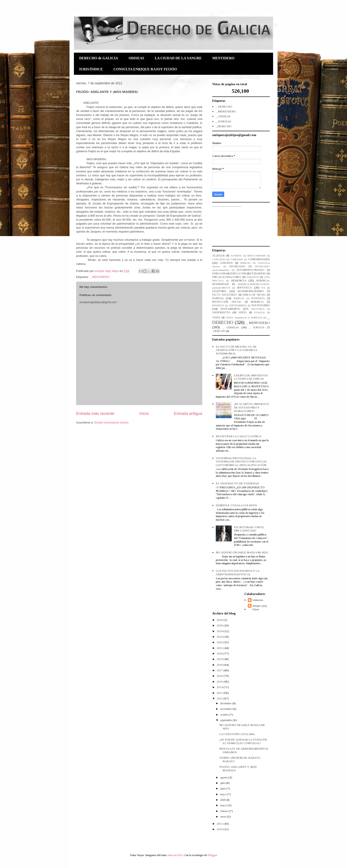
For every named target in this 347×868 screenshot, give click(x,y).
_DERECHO (224, 126)
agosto (224, 777)
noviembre (226, 709)
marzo (224, 805)
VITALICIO (259, 313)
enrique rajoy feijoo (260, 607)
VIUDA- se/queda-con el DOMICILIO (244, 318)
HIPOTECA (244, 288)
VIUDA (216, 318)
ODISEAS (136, 58)
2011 (220, 824)
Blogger (212, 855)
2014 (220, 687)
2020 (220, 653)
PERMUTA (239, 298)
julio (223, 783)
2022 (220, 642)
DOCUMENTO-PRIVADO (251, 270)
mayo (224, 794)
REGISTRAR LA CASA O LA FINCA (239, 436)
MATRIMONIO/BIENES (251, 291)
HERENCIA (239, 280)
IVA (263, 288)
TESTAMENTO (230, 309)
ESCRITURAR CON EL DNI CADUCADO (249, 529)
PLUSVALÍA (258, 298)
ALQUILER (218, 256)
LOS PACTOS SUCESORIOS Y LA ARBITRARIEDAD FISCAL (237, 573)
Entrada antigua (188, 414)
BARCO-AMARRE (257, 256)
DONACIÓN (219, 274)
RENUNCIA (257, 302)
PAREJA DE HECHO (254, 295)
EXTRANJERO (258, 274)
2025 (220, 625)
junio (223, 788)
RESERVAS (218, 305)
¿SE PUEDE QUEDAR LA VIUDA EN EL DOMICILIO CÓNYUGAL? (243, 741)
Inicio (144, 414)
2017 (220, 670)
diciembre (226, 703)
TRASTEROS (258, 309)
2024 (220, 631)
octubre (225, 715)
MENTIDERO (223, 58)
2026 (220, 620)
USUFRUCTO (221, 312)
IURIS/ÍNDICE (91, 69)
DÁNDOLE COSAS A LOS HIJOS (236, 505)
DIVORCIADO (237, 267)
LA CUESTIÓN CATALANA (237, 734)
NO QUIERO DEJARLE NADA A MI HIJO (242, 552)
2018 (220, 665)
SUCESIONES (261, 305)
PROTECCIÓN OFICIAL (227, 302)
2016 (220, 676)
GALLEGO (253, 277)
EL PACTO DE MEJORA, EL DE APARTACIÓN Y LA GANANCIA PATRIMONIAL (236, 350)
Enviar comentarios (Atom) (111, 422)
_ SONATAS (223, 121)
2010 (220, 829)
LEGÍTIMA (219, 291)
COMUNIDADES (259, 259)
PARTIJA (218, 298)
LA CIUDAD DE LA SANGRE (178, 58)
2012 (220, 698)
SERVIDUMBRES (238, 305)
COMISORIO (237, 259)
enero (224, 817)
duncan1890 (175, 855)
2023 (220, 637)
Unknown (258, 600)
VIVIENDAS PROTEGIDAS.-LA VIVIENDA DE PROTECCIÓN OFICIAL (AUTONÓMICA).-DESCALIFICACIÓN (241, 462)
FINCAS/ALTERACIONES (227, 277)
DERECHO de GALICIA (99, 58)
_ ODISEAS (223, 116)
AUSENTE (236, 256)
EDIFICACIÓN (238, 274)
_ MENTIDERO (99, 277)
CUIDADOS (226, 263)
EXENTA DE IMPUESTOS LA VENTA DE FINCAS (251, 377)
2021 (220, 648)
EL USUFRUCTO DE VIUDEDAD (237, 483)
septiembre (227, 720)
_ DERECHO (224, 107)
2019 (220, 659)
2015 (220, 682)
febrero (225, 811)
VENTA (243, 313)
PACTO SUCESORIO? (225, 295)
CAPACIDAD (219, 259)
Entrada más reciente (95, 414)
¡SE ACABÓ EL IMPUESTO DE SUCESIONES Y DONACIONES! (252, 407)
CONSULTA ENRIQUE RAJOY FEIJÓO (145, 69)
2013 (220, 693)
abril (223, 800)
